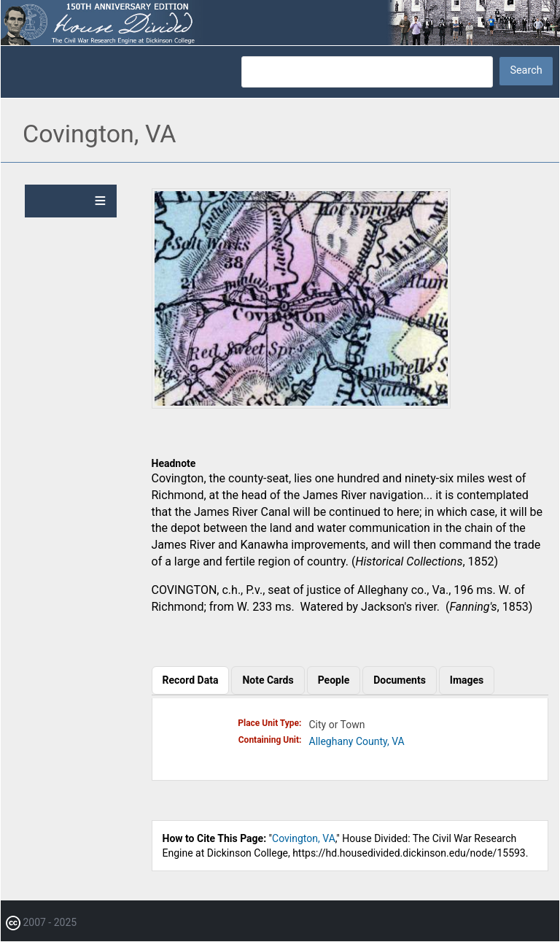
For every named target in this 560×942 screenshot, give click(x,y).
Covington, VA (304, 838)
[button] (301, 405)
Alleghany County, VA (357, 741)
